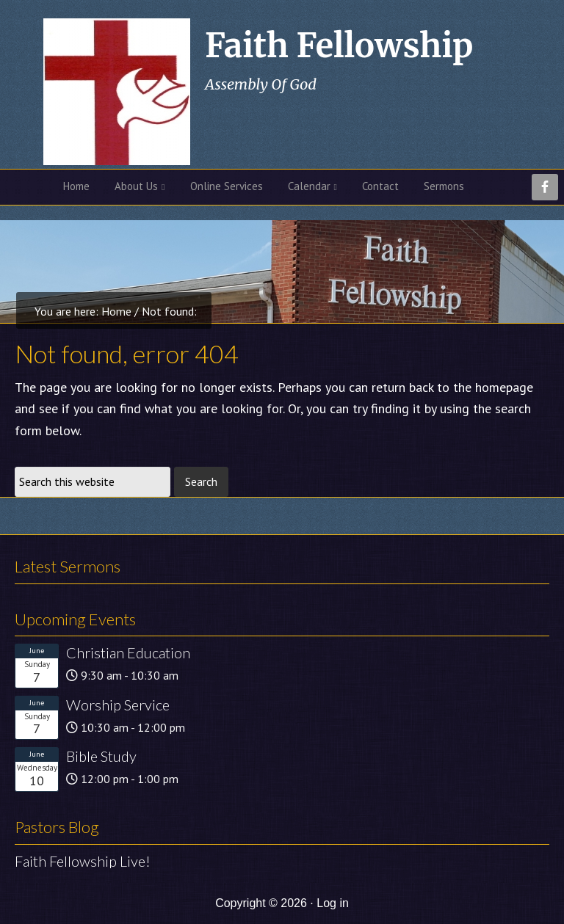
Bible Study (101, 756)
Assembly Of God (261, 84)
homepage (504, 387)
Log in (333, 903)
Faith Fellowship (339, 46)
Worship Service (118, 705)
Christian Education (128, 652)
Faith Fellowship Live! (83, 861)
